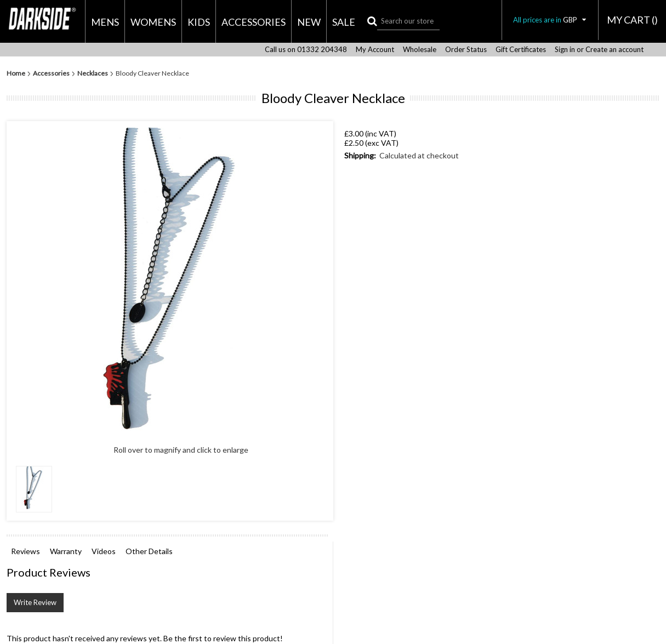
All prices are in (550, 20)
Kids (199, 22)
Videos (104, 551)
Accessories (254, 22)
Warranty (66, 551)
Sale (344, 22)
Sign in (565, 50)
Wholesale (420, 50)
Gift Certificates (521, 50)
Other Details (149, 551)
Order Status (466, 50)
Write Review (35, 602)
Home (16, 73)
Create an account (614, 50)
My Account (375, 50)
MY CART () (632, 20)
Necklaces (93, 73)
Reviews (25, 551)
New (309, 22)
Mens (105, 22)
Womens (153, 22)
